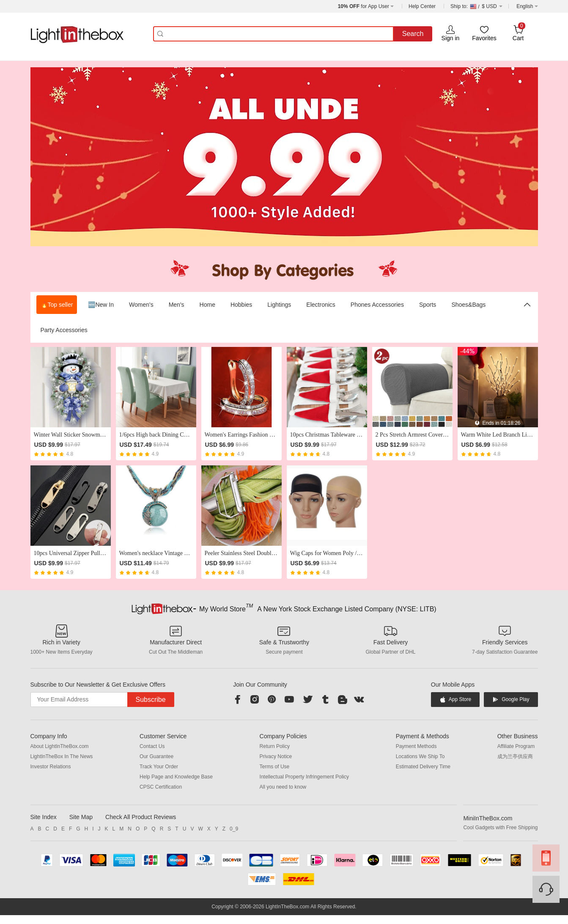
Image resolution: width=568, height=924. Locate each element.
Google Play (511, 700)
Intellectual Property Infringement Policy (304, 777)
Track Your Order (159, 767)
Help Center (422, 6)
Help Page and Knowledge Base (176, 777)
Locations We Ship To (420, 756)
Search (413, 34)
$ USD (476, 6)
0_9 (234, 829)
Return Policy (275, 746)
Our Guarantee (156, 756)
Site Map (81, 817)
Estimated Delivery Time (423, 767)
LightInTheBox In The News (62, 756)
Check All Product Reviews (141, 817)
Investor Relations (51, 767)
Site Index (44, 817)
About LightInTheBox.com (60, 746)
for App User (364, 6)
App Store (455, 700)
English (525, 6)
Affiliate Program (516, 746)
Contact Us (152, 746)
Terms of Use (275, 767)
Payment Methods (416, 746)
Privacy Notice (276, 756)
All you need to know (283, 787)
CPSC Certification (161, 787)
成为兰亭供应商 (515, 756)
